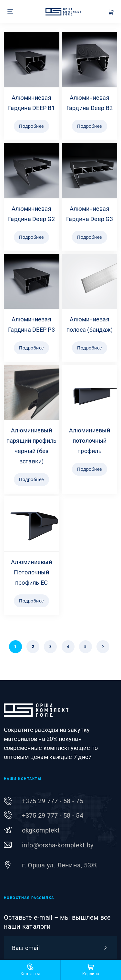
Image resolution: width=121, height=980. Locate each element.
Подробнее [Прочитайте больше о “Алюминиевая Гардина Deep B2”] (90, 126)
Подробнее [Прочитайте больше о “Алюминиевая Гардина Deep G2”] (31, 237)
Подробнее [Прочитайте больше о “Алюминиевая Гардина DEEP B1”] (31, 126)
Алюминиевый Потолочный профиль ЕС (31, 572)
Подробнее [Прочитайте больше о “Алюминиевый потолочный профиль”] (90, 469)
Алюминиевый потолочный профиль (90, 441)
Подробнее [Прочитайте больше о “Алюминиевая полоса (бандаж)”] (90, 348)
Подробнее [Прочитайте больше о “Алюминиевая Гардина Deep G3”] (90, 237)
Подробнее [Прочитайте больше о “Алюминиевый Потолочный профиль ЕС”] (31, 601)
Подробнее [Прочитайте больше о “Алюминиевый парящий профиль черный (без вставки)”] (31, 480)
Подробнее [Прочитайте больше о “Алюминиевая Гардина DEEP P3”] (31, 348)
